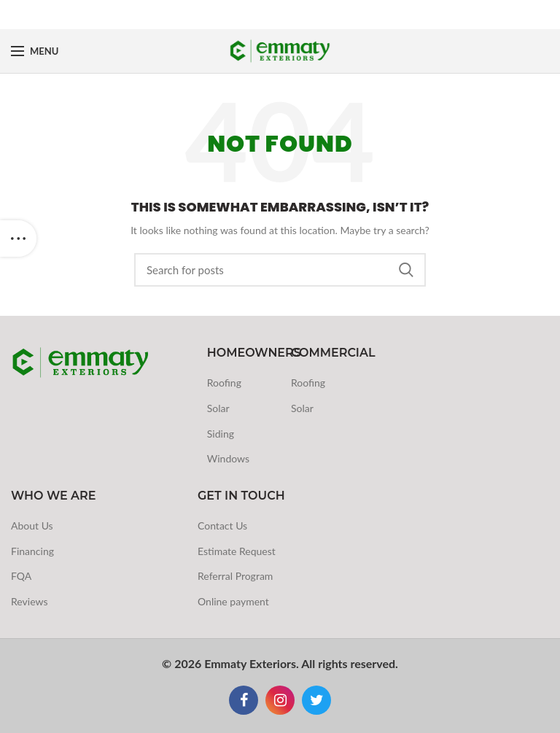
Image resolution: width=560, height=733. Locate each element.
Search (406, 270)
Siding (221, 434)
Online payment (233, 601)
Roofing (224, 383)
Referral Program (235, 576)
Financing (32, 551)
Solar (218, 408)
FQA (21, 576)
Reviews (29, 601)
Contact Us (222, 525)
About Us (32, 525)
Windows (228, 458)
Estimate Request (237, 551)
